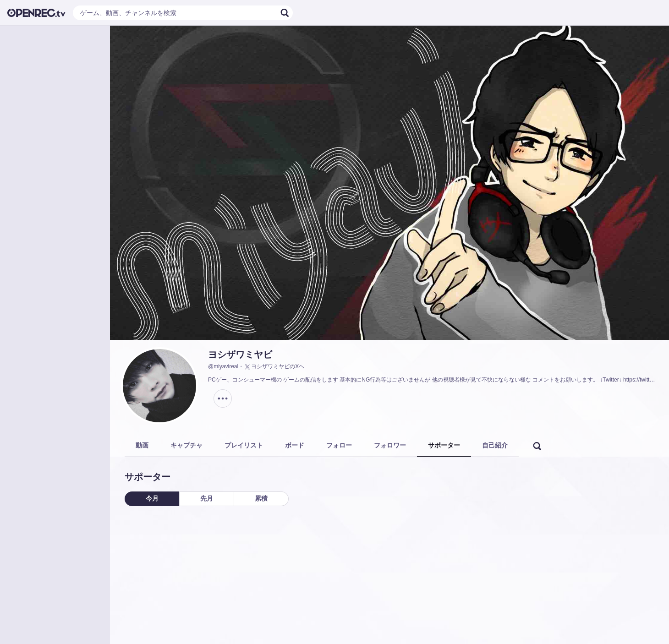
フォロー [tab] (339, 445)
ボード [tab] (295, 445)
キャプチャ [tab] (186, 445)
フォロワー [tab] (390, 445)
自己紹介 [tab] (495, 445)
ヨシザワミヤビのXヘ (274, 367)
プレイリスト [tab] (244, 445)
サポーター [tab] (444, 445)
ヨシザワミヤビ (240, 355)
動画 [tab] (142, 445)
